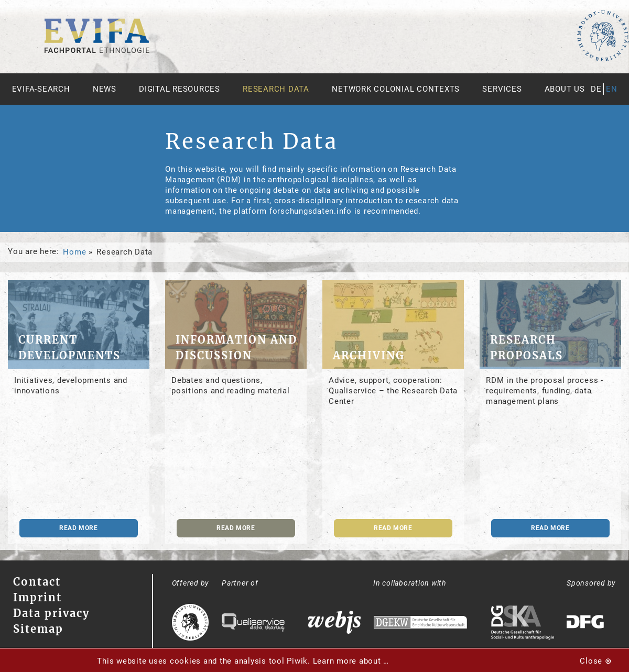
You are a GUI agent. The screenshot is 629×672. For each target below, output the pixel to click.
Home (74, 252)
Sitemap (38, 629)
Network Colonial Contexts (396, 89)
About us (565, 89)
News (105, 89)
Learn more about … (351, 661)
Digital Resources (180, 89)
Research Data (276, 89)
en (612, 89)
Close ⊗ (596, 661)
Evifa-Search (41, 89)
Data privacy (51, 613)
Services (502, 89)
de (596, 89)
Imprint (37, 597)
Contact (37, 582)
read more (78, 528)
